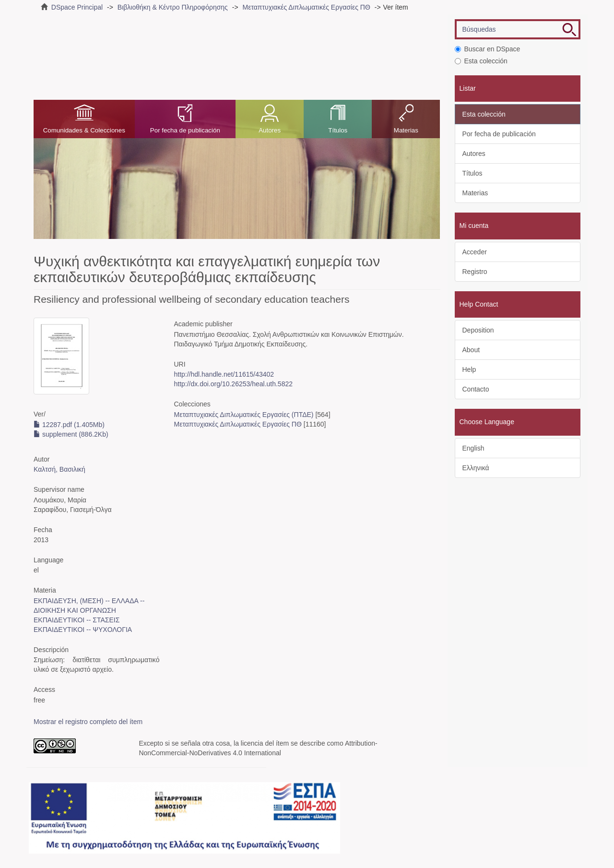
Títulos (338, 130)
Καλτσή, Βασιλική (59, 469)
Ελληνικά (476, 468)
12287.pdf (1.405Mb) (69, 425)
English (473, 448)
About (471, 350)
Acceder (475, 252)
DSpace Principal (77, 7)
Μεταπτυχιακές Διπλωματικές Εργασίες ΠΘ (306, 7)
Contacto (476, 389)
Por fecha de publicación (185, 130)
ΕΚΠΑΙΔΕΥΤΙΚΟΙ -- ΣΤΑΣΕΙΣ (77, 620)
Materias (406, 130)
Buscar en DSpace (488, 49)
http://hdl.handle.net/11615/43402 (224, 374)
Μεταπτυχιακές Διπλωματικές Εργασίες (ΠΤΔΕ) (243, 415)
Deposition (478, 330)
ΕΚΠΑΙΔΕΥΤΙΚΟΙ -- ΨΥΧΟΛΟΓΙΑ (83, 630)
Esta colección (481, 61)
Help (469, 369)
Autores (270, 130)
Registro (475, 272)
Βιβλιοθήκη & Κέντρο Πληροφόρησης (173, 7)
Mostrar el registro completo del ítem (88, 722)
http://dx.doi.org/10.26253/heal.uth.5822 (233, 384)
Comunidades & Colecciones (84, 130)
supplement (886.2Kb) (71, 434)
